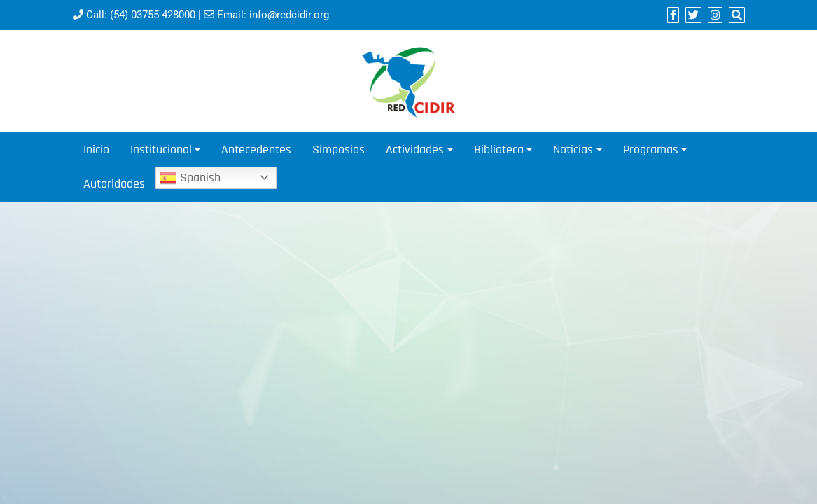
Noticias (573, 149)
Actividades (415, 149)
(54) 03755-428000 (153, 15)
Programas (651, 149)
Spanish (190, 178)
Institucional (161, 149)
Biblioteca (499, 149)
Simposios (338, 149)
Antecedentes (256, 149)
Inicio (96, 149)
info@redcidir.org (289, 15)
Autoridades (114, 184)
